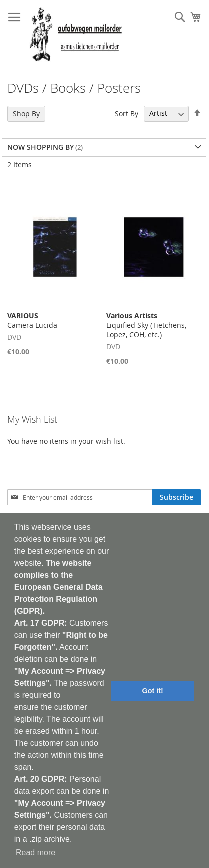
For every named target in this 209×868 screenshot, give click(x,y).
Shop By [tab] (26, 114)
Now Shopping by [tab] (41, 147)
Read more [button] (36, 852)
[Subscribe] (177, 497)
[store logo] (76, 36)
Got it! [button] (153, 691)
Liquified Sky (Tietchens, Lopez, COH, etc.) (146, 325)
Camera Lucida (32, 320)
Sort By (127, 113)
